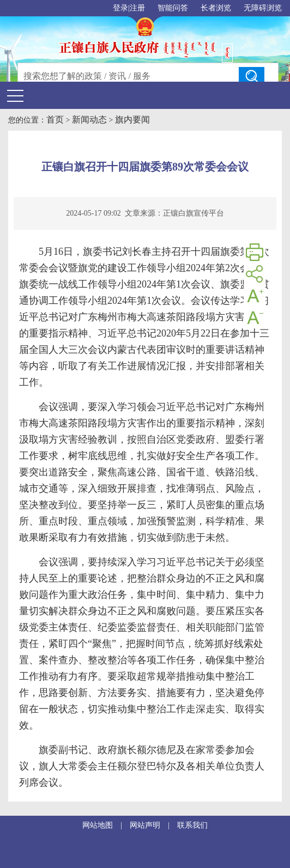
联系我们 (192, 825)
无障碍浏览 (263, 8)
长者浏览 (216, 8)
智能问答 (173, 8)
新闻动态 (89, 120)
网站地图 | (106, 825)
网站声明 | (153, 825)
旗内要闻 (132, 120)
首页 (55, 120)
